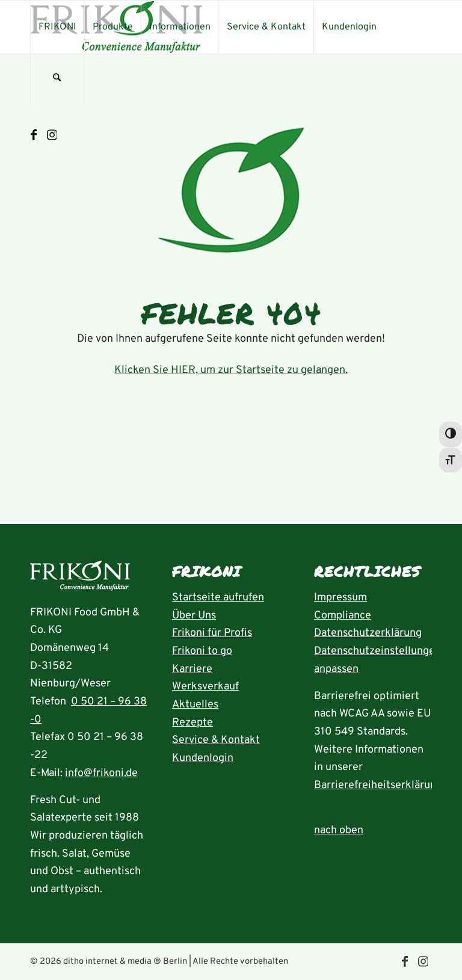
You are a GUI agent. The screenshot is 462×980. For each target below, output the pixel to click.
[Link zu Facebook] (34, 135)
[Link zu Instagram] (52, 135)
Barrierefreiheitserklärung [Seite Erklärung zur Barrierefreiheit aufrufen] (378, 785)
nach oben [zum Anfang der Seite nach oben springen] (339, 831)
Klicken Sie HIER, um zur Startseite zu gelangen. (231, 370)
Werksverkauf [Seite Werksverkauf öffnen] (205, 687)
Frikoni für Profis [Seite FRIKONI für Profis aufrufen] (212, 633)
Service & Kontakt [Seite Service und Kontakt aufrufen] (216, 740)
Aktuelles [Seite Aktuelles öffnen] (195, 705)
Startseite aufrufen (218, 598)
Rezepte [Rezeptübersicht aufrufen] (192, 723)
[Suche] (57, 80)
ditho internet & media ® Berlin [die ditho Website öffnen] (125, 962)
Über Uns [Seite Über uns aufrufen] (194, 616)
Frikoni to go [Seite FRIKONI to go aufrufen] (202, 651)
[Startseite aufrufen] (80, 579)
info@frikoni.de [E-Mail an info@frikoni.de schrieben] (101, 773)
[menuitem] (57, 27)
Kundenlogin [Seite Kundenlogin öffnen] (203, 758)
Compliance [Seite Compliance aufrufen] (343, 616)
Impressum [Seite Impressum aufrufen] (340, 598)
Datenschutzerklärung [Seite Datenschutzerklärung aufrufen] (368, 633)
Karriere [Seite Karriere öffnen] (192, 669)
